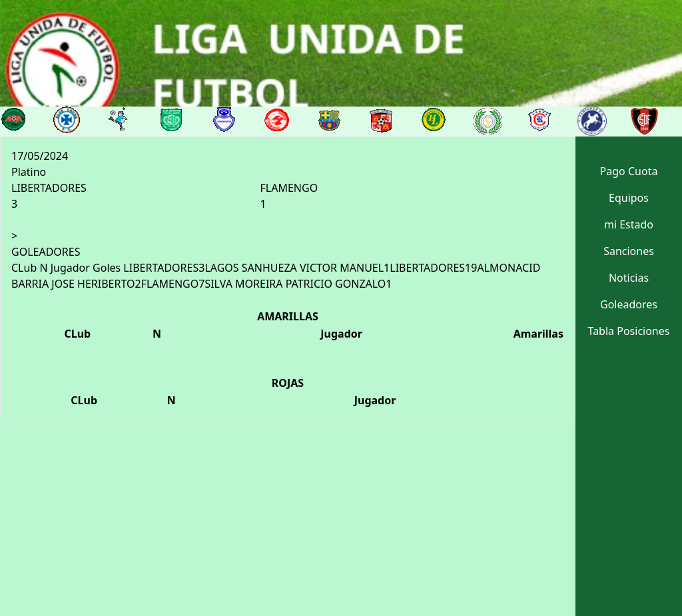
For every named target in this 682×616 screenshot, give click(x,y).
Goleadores (629, 304)
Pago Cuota (629, 171)
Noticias (629, 278)
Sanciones (629, 251)
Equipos (629, 198)
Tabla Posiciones (629, 331)
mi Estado (629, 224)
